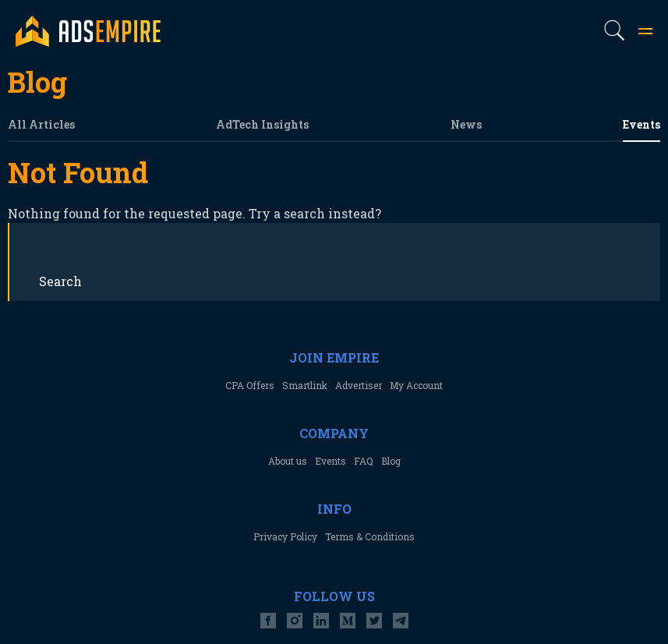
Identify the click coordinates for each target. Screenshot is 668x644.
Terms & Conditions (370, 536)
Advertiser (359, 385)
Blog (391, 461)
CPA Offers (250, 385)
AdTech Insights (262, 124)
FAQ (364, 461)
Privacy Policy (285, 536)
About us (288, 461)
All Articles (41, 124)
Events (641, 124)
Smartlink (305, 385)
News (466, 124)
